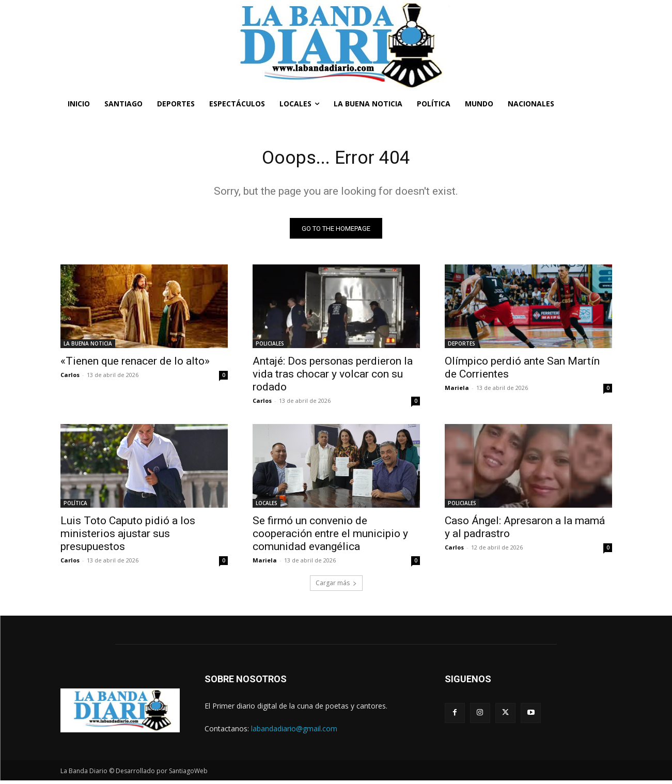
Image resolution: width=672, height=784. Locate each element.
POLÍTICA (75, 507)
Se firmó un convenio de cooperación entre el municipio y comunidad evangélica (330, 537)
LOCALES (267, 507)
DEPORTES (462, 347)
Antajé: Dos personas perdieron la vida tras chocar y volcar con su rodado (333, 378)
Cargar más (336, 586)
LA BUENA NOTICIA (88, 347)
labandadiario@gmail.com (294, 732)
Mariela (457, 391)
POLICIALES (270, 347)
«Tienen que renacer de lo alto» (135, 365)
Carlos (70, 378)
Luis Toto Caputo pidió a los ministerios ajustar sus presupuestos (128, 537)
